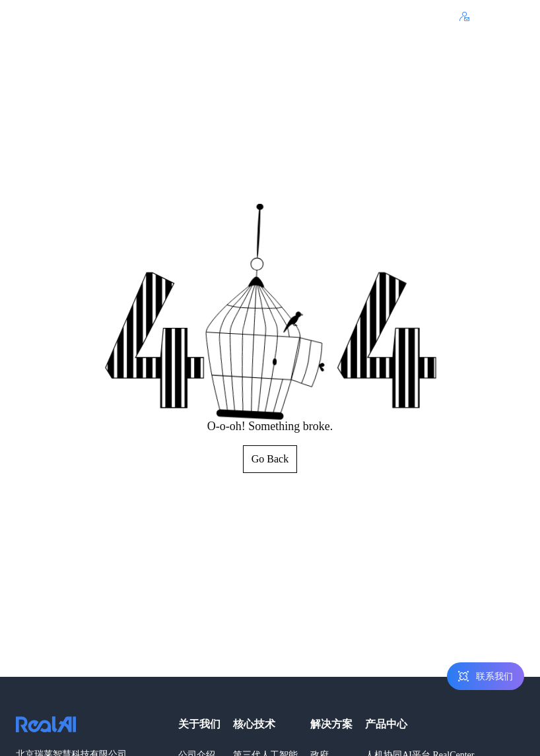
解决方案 (331, 724)
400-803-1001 (420, 17)
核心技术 (254, 724)
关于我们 (199, 724)
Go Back (270, 459)
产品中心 (386, 724)
